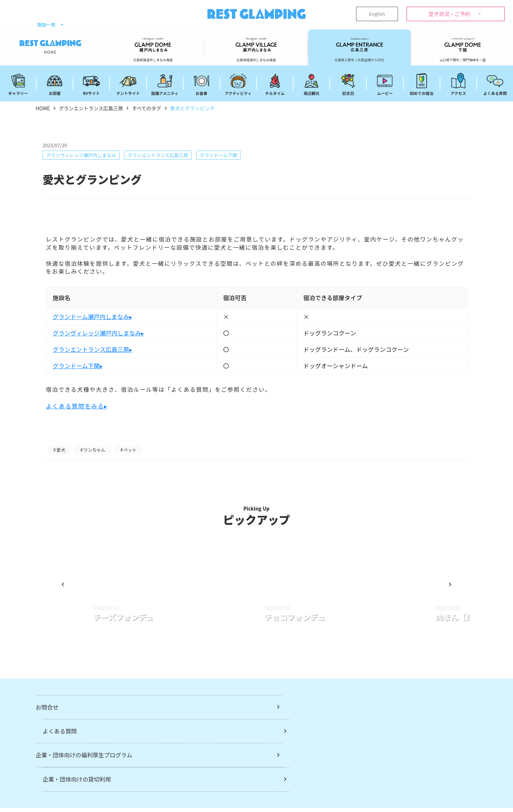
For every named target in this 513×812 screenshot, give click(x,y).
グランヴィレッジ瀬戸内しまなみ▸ (105, 342)
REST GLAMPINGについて (181, 791)
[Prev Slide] (70, 602)
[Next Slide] (443, 602)
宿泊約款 (284, 791)
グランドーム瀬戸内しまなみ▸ (99, 326)
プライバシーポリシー (336, 791)
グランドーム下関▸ (84, 375)
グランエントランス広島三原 (95, 108)
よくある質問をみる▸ (83, 415)
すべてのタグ (154, 108)
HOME (43, 108)
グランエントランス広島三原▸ (99, 358)
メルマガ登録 (242, 791)
